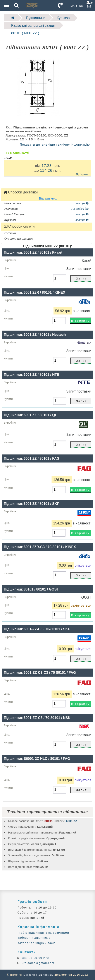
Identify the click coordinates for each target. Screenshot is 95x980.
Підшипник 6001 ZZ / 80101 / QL (30, 415)
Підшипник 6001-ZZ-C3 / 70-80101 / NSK (37, 718)
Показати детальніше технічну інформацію (55, 145)
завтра (82, 203)
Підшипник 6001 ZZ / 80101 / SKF (31, 504)
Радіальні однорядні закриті (34, 26)
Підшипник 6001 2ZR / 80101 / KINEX (34, 292)
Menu (6, 3)
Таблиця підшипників (34, 938)
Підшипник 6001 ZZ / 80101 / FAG (32, 458)
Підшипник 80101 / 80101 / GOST (31, 589)
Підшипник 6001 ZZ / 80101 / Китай (33, 252)
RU (81, 6)
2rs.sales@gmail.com (37, 963)
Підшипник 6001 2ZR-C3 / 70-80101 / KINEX (40, 547)
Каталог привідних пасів (37, 943)
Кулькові (64, 18)
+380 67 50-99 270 (34, 958)
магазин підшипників (39, 975)
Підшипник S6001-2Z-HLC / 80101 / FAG (37, 759)
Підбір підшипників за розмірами (43, 933)
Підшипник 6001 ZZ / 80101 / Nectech (35, 335)
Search (16, 5)
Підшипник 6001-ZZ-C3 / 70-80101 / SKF (37, 629)
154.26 (46, 171)
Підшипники (36, 18)
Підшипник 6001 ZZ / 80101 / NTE (31, 375)
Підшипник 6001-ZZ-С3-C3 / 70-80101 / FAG (40, 673)
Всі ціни (82, 174)
